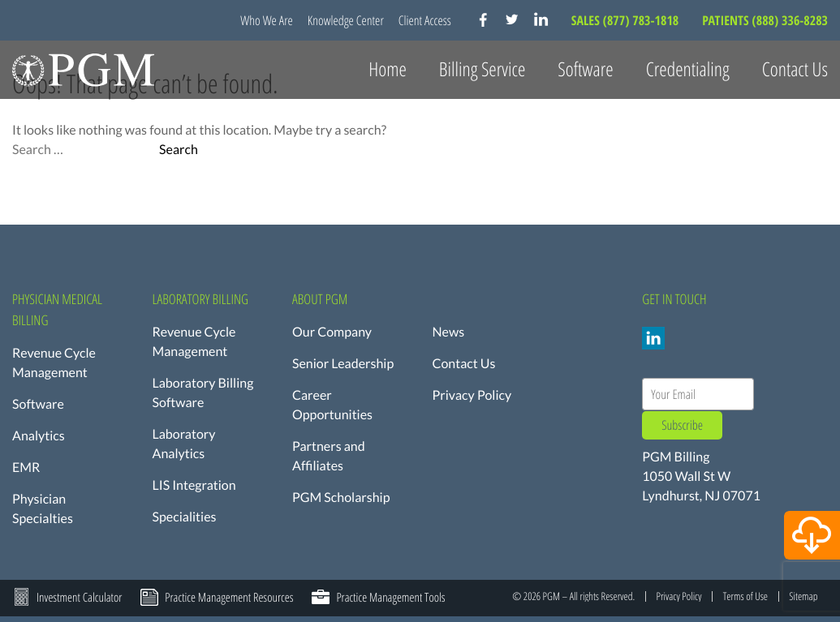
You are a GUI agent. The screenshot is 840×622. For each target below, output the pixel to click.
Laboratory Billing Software (203, 393)
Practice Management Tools (390, 598)
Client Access (425, 20)
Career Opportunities (332, 405)
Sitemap (803, 596)
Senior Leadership (343, 364)
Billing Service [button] (482, 69)
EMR (26, 468)
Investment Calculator (79, 598)
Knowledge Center (346, 20)
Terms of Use (745, 596)
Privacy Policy (472, 395)
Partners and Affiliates (329, 456)
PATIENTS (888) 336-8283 (765, 20)
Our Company (332, 332)
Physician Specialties (43, 509)
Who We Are (267, 20)
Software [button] (585, 69)
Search (179, 150)
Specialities (185, 517)
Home (388, 69)
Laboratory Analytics (184, 444)
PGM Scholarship (341, 498)
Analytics (39, 436)
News (449, 332)
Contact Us (795, 69)
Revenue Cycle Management (54, 363)
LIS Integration (194, 485)
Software (38, 404)
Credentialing (688, 69)
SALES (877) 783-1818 (627, 20)
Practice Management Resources (229, 598)
